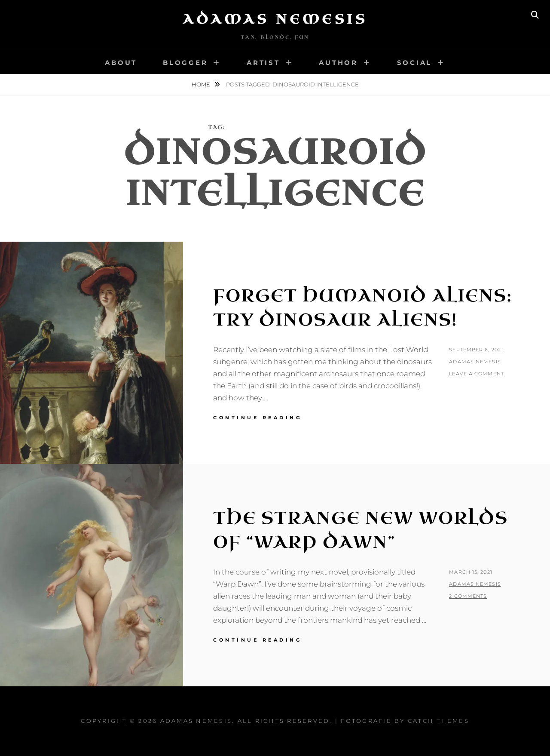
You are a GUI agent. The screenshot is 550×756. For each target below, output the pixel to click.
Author (338, 63)
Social (415, 63)
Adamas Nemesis (275, 19)
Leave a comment (477, 374)
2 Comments (468, 596)
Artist (263, 63)
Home (202, 84)
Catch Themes (438, 721)
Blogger (185, 63)
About (121, 63)
